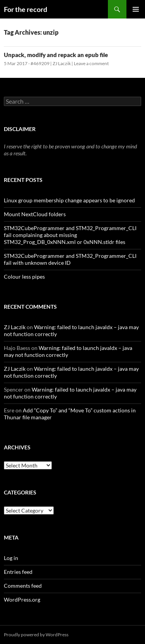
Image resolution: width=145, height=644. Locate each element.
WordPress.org (22, 599)
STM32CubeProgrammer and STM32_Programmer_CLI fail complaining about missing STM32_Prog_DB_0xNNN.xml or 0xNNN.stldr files (70, 235)
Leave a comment (91, 63)
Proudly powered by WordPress (36, 635)
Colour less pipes (24, 277)
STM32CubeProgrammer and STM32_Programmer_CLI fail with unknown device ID (70, 259)
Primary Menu (136, 9)
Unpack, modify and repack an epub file (56, 55)
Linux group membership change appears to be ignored (69, 200)
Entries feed (18, 572)
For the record (26, 9)
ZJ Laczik (62, 63)
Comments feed (23, 586)
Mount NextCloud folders (35, 214)
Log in (11, 558)
